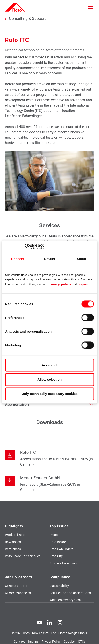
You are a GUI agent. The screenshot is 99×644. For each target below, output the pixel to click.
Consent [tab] (18, 259)
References (13, 549)
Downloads (13, 542)
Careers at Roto (16, 586)
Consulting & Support (27, 19)
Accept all (49, 365)
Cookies (69, 642)
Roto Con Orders (62, 549)
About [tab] (81, 259)
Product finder (15, 535)
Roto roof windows (63, 563)
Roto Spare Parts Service (23, 556)
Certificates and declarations (70, 593)
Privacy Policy (51, 642)
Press (54, 535)
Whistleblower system (65, 600)
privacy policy (59, 284)
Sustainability (59, 586)
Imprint (33, 642)
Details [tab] (50, 259)
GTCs (82, 642)
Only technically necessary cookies (49, 394)
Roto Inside (58, 542)
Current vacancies (18, 593)
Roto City (56, 556)
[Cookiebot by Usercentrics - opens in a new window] (24, 246)
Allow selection (49, 379)
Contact (19, 642)
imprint (84, 284)
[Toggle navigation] (91, 8)
